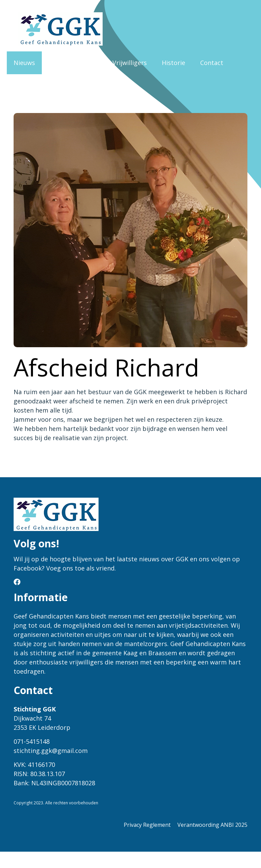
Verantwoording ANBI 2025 (212, 825)
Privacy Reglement (147, 825)
